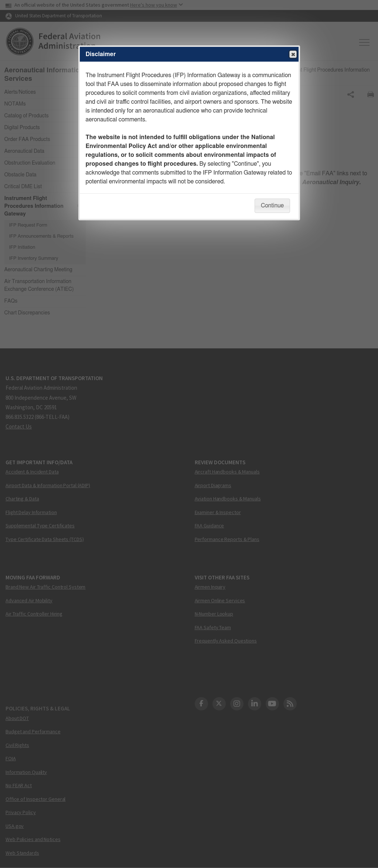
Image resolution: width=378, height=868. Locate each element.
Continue (272, 206)
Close (293, 55)
